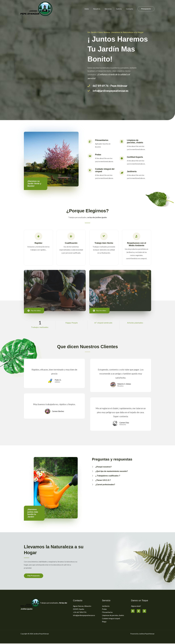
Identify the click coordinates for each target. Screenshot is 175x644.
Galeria (120, 9)
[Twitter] (139, 612)
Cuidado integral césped (111, 619)
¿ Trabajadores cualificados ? (110, 477)
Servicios (111, 9)
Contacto (130, 9)
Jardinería (106, 607)
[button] (146, 9)
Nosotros (101, 9)
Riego (104, 622)
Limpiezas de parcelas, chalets (113, 616)
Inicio (92, 9)
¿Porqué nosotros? (105, 467)
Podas (104, 610)
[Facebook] (133, 612)
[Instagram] (144, 612)
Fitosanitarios (107, 613)
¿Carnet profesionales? (107, 486)
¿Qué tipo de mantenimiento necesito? (114, 472)
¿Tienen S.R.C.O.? (104, 481)
